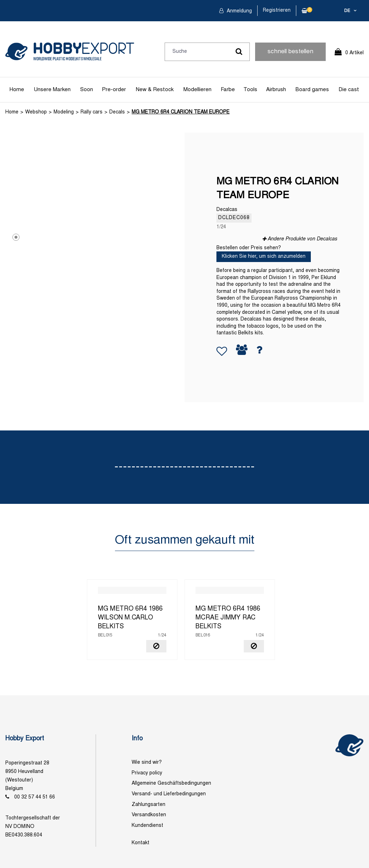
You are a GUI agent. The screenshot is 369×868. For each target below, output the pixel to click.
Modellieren (197, 90)
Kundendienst (147, 826)
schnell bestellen (290, 52)
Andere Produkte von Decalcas (302, 239)
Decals (117, 112)
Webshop (36, 112)
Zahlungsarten (148, 805)
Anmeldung (239, 11)
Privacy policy (147, 773)
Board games (312, 90)
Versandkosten (149, 815)
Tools (250, 90)
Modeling (64, 112)
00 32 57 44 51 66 (35, 797)
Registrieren (277, 10)
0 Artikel (354, 53)
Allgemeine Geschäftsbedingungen (171, 783)
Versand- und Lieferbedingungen (169, 794)
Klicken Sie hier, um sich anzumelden (264, 257)
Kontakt (141, 843)
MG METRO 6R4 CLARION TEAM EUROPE (181, 112)
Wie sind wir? (147, 763)
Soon (87, 90)
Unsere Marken (52, 90)
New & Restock (155, 90)
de (347, 11)
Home (17, 90)
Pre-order (114, 90)
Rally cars (92, 112)
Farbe (228, 90)
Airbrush (276, 90)
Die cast (349, 90)
